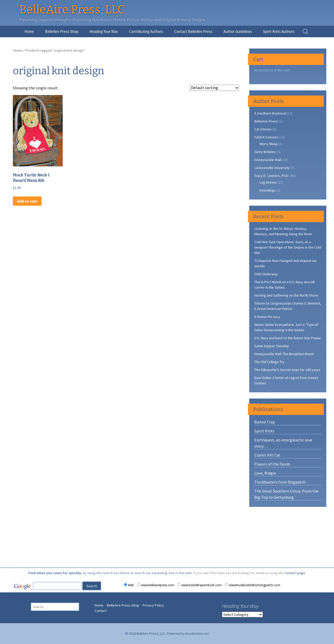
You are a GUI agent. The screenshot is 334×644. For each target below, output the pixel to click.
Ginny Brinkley (265, 152)
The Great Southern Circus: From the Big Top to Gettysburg (286, 494)
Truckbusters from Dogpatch (280, 482)
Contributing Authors (146, 31)
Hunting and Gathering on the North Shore (286, 295)
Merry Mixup (269, 144)
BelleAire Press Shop (62, 31)
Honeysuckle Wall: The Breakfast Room (284, 354)
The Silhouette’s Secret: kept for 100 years (287, 370)
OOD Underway (266, 274)
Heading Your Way (104, 31)
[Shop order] (214, 88)
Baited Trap (265, 422)
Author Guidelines (238, 31)
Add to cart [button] (27, 201)
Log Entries (268, 182)
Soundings (268, 190)
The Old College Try (269, 362)
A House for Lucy (267, 317)
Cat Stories (263, 129)
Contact (101, 611)
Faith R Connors (266, 137)
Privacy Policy (153, 605)
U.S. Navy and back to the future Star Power (288, 338)
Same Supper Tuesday (272, 346)
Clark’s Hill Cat (267, 455)
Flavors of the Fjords (272, 464)
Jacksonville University (272, 168)
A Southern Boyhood (270, 113)
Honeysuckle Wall (268, 160)
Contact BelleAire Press (193, 31)
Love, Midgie (265, 473)
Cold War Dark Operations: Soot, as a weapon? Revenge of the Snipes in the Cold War (288, 247)
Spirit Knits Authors (279, 31)
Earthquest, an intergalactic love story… (283, 443)
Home (29, 31)
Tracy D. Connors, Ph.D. (272, 176)
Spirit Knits (264, 431)
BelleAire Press (266, 121)
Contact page (295, 573)
